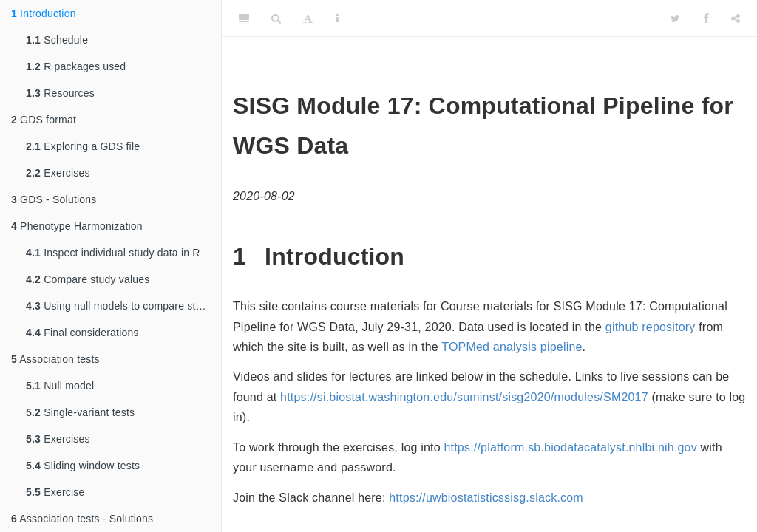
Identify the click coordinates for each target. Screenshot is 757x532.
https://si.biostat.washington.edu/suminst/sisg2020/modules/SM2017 (464, 397)
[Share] (736, 18)
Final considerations (82, 332)
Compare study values (88, 279)
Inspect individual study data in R (113, 253)
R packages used (76, 66)
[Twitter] (675, 18)
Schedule (57, 40)
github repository (651, 327)
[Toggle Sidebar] (244, 18)
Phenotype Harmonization (77, 226)
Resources (60, 93)
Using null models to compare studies (123, 306)
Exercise (55, 492)
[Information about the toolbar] (337, 18)
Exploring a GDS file (83, 146)
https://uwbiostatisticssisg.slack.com (486, 498)
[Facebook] (706, 18)
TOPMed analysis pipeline (512, 347)
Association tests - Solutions (82, 519)
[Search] (276, 18)
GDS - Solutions (54, 199)
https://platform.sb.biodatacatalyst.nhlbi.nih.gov (570, 447)
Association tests (55, 359)
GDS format (44, 120)
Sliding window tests (83, 465)
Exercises (58, 173)
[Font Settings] (308, 18)
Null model (60, 386)
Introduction (44, 13)
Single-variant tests (80, 412)
